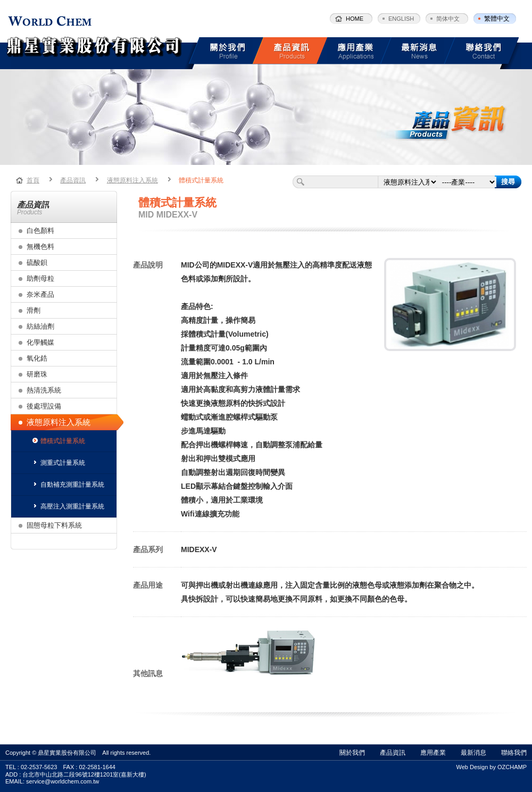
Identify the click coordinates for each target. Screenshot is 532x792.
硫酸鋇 (37, 262)
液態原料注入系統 (132, 180)
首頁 (33, 180)
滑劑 (34, 310)
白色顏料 (40, 231)
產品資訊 (73, 180)
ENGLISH (401, 19)
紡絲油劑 (40, 326)
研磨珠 (37, 374)
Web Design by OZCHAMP (492, 767)
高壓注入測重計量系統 (68, 506)
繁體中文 (497, 19)
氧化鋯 (37, 358)
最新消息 (473, 753)
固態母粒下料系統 (54, 525)
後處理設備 (44, 406)
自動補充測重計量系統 (68, 485)
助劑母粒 (40, 278)
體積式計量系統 (201, 180)
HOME (355, 19)
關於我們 (352, 753)
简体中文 (448, 19)
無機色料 (40, 247)
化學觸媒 (40, 342)
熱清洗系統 (44, 390)
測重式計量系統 (59, 463)
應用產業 (433, 753)
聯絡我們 (514, 753)
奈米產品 (40, 294)
